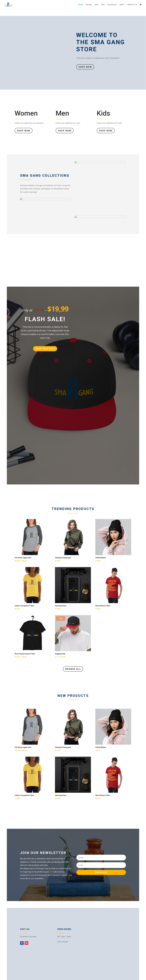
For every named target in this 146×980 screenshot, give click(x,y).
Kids (103, 5)
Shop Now (85, 67)
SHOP (122, 5)
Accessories (112, 5)
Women (89, 5)
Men (97, 5)
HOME (81, 5)
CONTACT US (132, 5)
